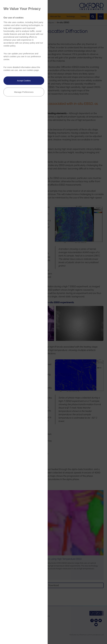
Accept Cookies (24, 81)
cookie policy (9, 46)
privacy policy (29, 43)
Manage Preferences (24, 92)
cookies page (33, 70)
